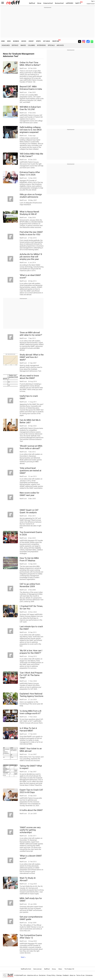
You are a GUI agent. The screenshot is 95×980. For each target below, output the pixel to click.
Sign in (93, 1)
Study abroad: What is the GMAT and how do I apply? (32, 357)
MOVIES (24, 41)
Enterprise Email (48, 3)
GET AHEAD (47, 41)
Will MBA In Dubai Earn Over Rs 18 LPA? (30, 108)
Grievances (89, 975)
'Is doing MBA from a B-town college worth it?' (31, 712)
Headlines (6, 45)
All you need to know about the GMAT (29, 377)
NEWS (9, 41)
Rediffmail (32, 3)
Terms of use (80, 975)
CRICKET (31, 41)
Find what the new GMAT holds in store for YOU (31, 233)
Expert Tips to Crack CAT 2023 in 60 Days (31, 791)
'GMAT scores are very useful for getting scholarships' (30, 830)
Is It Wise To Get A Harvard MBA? (28, 729)
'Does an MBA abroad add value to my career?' (31, 334)
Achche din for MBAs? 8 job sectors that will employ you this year (31, 257)
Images (23, 45)
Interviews (41, 45)
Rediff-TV (78, 3)
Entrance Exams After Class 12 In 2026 (30, 173)
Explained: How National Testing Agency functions (31, 695)
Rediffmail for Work (26, 969)
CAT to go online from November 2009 (30, 585)
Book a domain (38, 969)
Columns (31, 45)
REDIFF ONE (56, 41)
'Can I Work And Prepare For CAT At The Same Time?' (31, 675)
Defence (15, 45)
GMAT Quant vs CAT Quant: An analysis (29, 511)
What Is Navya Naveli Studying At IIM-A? (29, 213)
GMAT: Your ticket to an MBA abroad (31, 750)
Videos (60, 969)
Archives (60, 45)
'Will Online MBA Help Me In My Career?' (31, 155)
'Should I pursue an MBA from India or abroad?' (31, 447)
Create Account (91, 4)
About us (72, 975)
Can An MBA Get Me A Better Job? (30, 421)
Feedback (66, 975)
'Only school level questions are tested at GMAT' (30, 471)
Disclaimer (42, 975)
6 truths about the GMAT (31, 810)
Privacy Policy (51, 975)
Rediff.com (23, 975)
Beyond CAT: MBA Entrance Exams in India (31, 88)
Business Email (59, 3)
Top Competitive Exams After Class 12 (31, 936)
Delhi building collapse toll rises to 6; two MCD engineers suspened (31, 130)
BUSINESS (16, 41)
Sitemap (59, 975)
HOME (3, 41)
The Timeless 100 (69, 969)
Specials (51, 45)
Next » (23, 957)
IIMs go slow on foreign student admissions (31, 196)
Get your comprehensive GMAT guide (31, 918)
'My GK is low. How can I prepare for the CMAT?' (31, 652)
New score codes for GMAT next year (29, 494)
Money (39, 3)
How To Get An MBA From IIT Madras (29, 559)
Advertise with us (33, 975)
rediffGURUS (69, 3)
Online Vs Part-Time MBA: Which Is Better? (30, 64)
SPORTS (38, 41)
